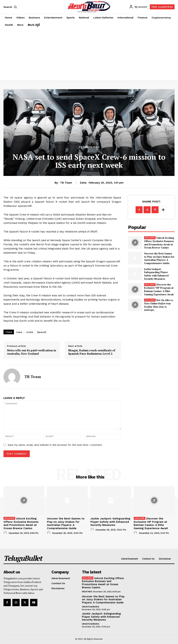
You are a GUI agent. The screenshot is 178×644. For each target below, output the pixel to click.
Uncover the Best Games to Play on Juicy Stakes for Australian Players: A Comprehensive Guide (158, 258)
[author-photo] (6, 532)
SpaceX (42, 332)
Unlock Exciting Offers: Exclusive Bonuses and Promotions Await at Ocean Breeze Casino (159, 243)
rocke (30, 332)
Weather (87, 589)
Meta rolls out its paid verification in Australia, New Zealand (32, 352)
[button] (11, 7)
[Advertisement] (89, 54)
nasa (19, 332)
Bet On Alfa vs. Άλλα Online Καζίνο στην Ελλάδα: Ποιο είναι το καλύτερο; (159, 303)
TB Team (66, 183)
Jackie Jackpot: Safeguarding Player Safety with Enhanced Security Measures (159, 273)
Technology (89, 147)
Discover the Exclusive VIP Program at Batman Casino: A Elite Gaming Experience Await (157, 288)
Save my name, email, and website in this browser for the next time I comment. (55, 445)
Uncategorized (91, 604)
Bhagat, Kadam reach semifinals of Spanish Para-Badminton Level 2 (92, 352)
